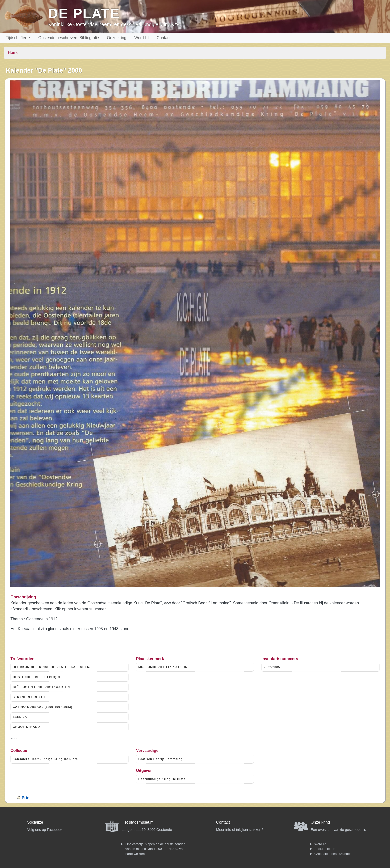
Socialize (35, 822)
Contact (164, 38)
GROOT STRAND (26, 727)
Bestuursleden (325, 849)
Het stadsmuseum (138, 822)
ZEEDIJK (20, 717)
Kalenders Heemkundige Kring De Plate (45, 759)
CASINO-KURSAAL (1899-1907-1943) (43, 707)
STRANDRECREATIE (29, 697)
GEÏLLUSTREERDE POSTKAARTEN (41, 687)
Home (13, 53)
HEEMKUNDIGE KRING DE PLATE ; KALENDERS (52, 667)
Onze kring (117, 38)
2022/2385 (272, 667)
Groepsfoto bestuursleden (333, 854)
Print (26, 798)
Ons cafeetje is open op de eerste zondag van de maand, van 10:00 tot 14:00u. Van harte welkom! (155, 849)
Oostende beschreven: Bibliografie (69, 38)
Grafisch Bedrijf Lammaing (160, 759)
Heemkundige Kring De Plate (162, 779)
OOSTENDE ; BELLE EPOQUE (37, 677)
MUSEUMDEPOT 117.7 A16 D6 (163, 667)
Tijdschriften (17, 38)
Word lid (142, 38)
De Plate (84, 13)
